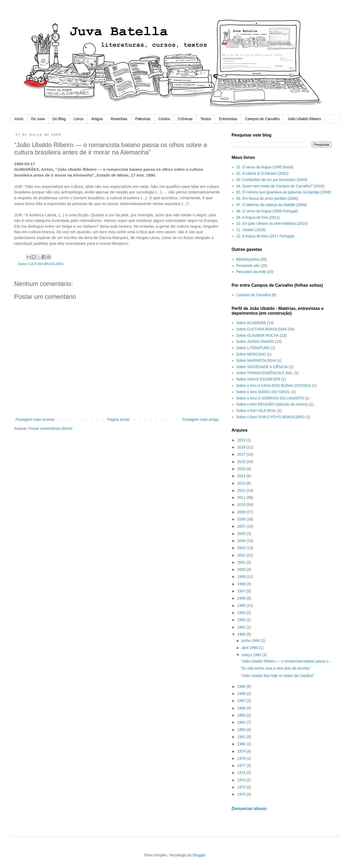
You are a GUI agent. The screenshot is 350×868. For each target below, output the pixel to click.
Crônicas (185, 119)
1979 (242, 751)
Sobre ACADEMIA (251, 323)
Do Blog (59, 119)
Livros (79, 119)
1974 (242, 773)
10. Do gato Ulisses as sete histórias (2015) (272, 223)
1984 (242, 722)
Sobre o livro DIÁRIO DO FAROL (263, 392)
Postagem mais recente (35, 420)
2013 (242, 483)
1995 (242, 606)
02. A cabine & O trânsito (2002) (262, 173)
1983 (242, 730)
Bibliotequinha (248, 259)
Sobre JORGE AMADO (255, 342)
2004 (242, 541)
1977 (242, 765)
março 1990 (252, 655)
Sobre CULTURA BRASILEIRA (41, 264)
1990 (242, 634)
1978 (242, 758)
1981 (242, 737)
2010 (242, 505)
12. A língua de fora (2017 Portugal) (265, 236)
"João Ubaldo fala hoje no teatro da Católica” (277, 676)
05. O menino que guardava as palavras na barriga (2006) (284, 192)
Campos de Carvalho (262, 119)
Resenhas (119, 119)
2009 (242, 512)
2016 (242, 462)
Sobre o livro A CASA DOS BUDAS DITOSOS (274, 386)
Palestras (143, 119)
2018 (242, 447)
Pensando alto (248, 266)
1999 (242, 577)
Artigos (97, 119)
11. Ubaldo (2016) (251, 230)
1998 (242, 584)
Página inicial (118, 420)
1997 (242, 591)
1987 (242, 701)
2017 (242, 454)
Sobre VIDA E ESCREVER (258, 379)
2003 (242, 548)
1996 (242, 598)
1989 (242, 686)
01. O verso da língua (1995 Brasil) (265, 167)
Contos (164, 119)
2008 (242, 519)
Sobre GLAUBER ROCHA (258, 335)
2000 (242, 569)
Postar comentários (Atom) (50, 428)
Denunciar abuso (249, 808)
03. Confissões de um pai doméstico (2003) (272, 180)
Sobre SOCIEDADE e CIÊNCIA (262, 367)
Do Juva (38, 119)
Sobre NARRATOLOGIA (256, 360)
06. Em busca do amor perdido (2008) (267, 198)
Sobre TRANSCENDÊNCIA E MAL (265, 373)
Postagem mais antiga (200, 420)
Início (19, 119)
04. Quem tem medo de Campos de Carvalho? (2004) (280, 186)
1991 (242, 627)
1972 (242, 787)
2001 (242, 562)
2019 (242, 440)
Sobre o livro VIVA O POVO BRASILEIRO (271, 417)
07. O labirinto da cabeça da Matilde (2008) (272, 205)
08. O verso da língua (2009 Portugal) (267, 211)
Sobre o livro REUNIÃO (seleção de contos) (272, 404)
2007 (242, 526)
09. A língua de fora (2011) (258, 217)
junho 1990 (251, 641)
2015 (242, 469)
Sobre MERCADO (251, 354)
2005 (242, 534)
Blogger (199, 855)
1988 (242, 694)
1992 (242, 620)
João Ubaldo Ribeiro (304, 119)
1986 (242, 708)
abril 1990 (250, 648)
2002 (242, 555)
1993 (242, 613)
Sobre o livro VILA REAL (256, 411)
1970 (242, 794)
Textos (206, 119)
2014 (242, 476)
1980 (242, 744)
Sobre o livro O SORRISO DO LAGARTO (270, 398)
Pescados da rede (251, 272)
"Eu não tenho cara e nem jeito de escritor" (276, 668)
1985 (242, 715)
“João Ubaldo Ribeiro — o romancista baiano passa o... (286, 661)
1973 (242, 780)
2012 (242, 490)
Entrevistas (228, 119)
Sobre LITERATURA (253, 348)
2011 (242, 498)
